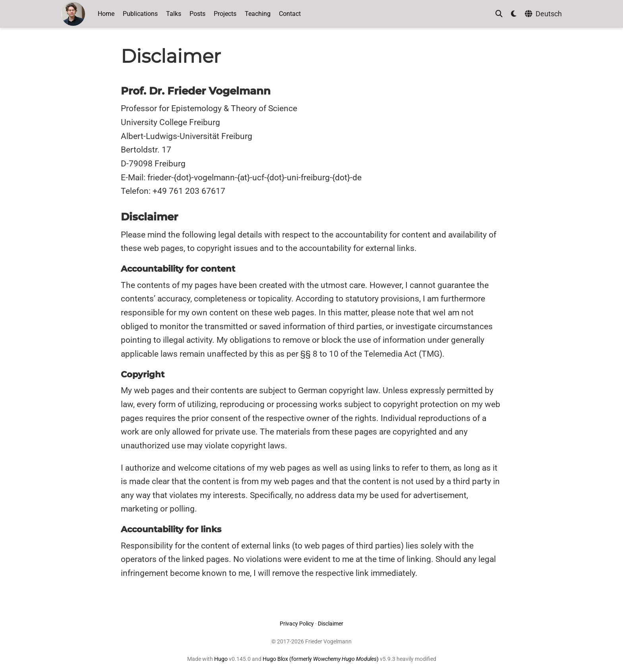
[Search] (499, 14)
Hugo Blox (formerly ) (321, 659)
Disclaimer (331, 624)
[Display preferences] (514, 14)
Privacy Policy (297, 624)
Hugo (221, 659)
